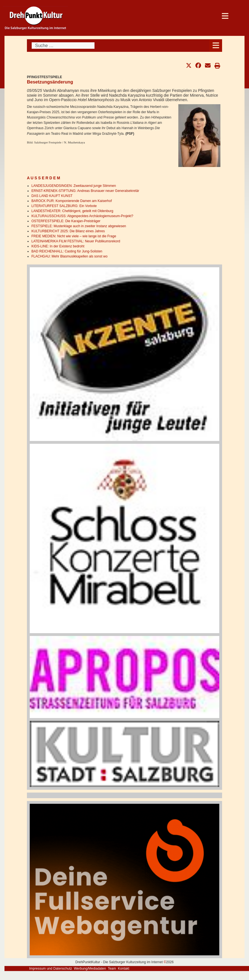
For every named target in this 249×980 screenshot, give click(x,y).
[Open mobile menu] (216, 46)
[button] (189, 66)
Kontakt (124, 969)
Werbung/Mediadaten (90, 969)
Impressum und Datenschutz (51, 969)
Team (112, 969)
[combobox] (63, 46)
